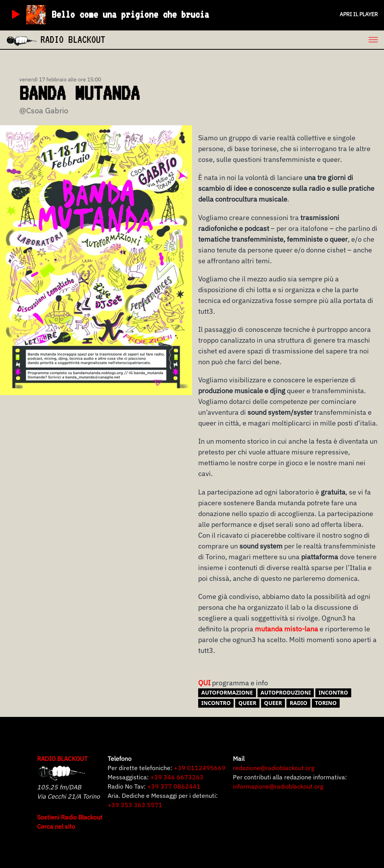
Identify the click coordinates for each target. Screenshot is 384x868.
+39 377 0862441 (174, 786)
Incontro (216, 703)
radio (298, 703)
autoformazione (227, 692)
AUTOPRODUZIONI (286, 692)
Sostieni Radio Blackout (70, 817)
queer (247, 703)
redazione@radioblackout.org (274, 768)
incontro (333, 692)
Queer (273, 703)
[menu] (245, 40)
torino (326, 703)
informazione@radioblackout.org (278, 786)
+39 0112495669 (200, 768)
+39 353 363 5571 (135, 805)
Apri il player (359, 14)
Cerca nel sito (56, 826)
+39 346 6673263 (177, 777)
